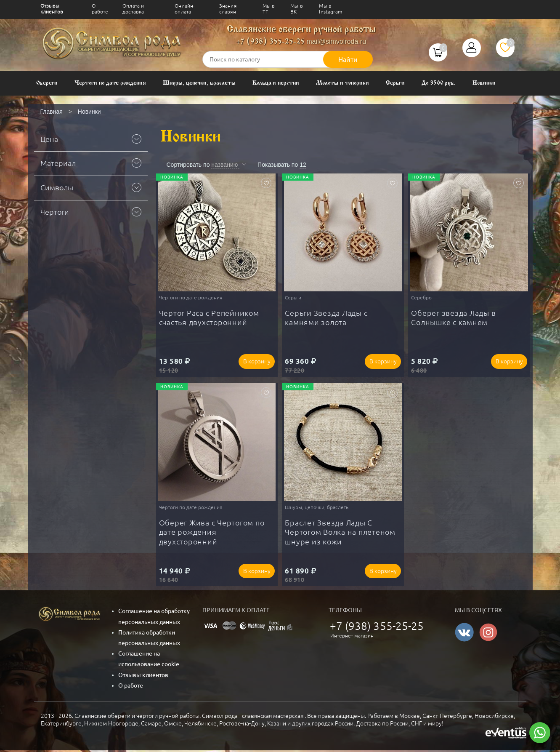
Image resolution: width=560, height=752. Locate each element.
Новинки (484, 83)
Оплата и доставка (133, 9)
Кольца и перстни (276, 83)
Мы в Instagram (330, 9)
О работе (100, 9)
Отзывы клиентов (52, 9)
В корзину (255, 362)
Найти (348, 59)
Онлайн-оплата (184, 9)
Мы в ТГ (269, 9)
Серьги (395, 83)
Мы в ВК (297, 9)
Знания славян (228, 9)
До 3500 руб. (439, 83)
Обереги (47, 83)
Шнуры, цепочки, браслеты (199, 83)
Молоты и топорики (342, 83)
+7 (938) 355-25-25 (270, 42)
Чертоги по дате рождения (110, 83)
